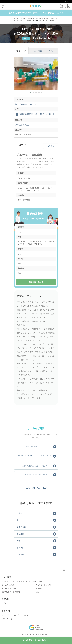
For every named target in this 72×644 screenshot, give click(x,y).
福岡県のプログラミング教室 (45, 19)
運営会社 (39, 592)
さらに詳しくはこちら (36, 488)
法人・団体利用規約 (9, 589)
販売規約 (39, 589)
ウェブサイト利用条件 (44, 585)
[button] (30, 92)
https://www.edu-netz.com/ (27, 104)
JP (3, 603)
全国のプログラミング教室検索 (24, 19)
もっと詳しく (51, 146)
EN (6, 603)
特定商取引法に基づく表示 (11, 592)
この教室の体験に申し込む (36, 640)
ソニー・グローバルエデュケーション (15, 615)
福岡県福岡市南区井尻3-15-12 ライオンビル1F (37, 114)
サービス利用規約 (8, 585)
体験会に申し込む (36, 282)
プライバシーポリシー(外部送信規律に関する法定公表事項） (23, 581)
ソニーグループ (7, 619)
